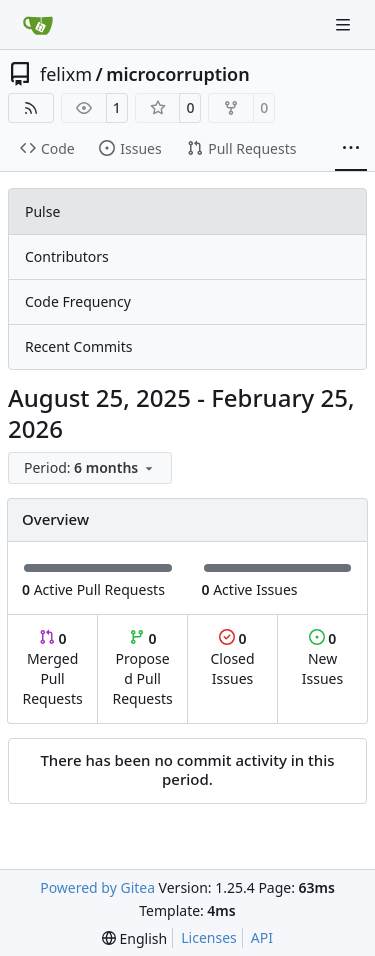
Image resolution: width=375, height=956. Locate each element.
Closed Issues (232, 658)
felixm (66, 74)
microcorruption (177, 74)
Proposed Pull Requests (143, 668)
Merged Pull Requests (52, 668)
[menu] (90, 468)
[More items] (351, 149)
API (262, 937)
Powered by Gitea (97, 887)
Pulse (42, 211)
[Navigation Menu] (345, 24)
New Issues (322, 658)
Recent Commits (78, 346)
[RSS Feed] (31, 108)
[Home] (38, 25)
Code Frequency (78, 301)
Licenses (209, 937)
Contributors (67, 256)
